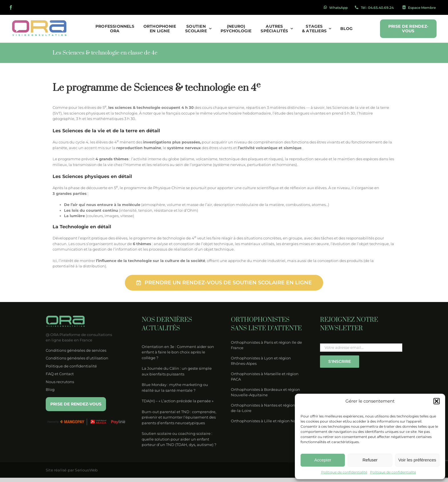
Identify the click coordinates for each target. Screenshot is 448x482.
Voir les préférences (417, 460)
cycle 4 (82, 142)
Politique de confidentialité (344, 472)
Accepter (323, 460)
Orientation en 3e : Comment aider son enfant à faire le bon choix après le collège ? (178, 352)
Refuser (370, 460)
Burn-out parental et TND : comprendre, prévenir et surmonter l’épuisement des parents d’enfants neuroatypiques (179, 417)
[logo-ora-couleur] (40, 22)
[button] (437, 401)
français (173, 113)
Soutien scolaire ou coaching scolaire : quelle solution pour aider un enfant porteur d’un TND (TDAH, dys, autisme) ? (179, 439)
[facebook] (11, 7)
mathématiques (108, 119)
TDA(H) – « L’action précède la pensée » (178, 401)
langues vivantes (310, 113)
